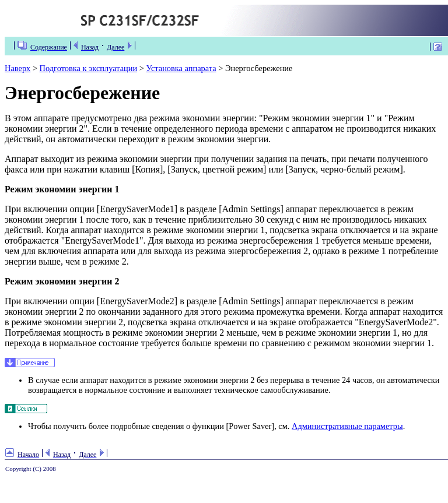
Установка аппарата (181, 68)
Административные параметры (347, 426)
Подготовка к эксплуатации (89, 68)
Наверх (17, 68)
